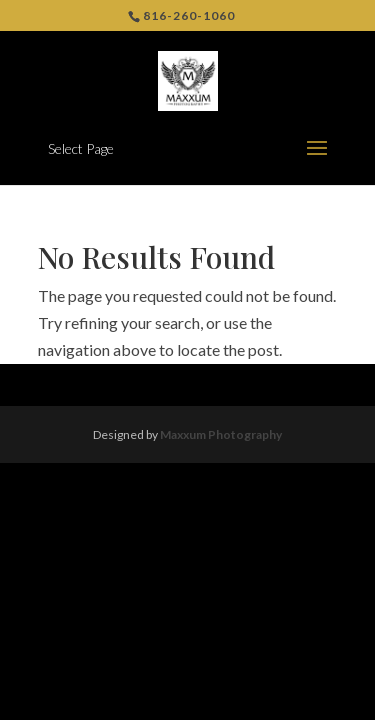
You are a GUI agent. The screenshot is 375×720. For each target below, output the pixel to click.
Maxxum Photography (221, 434)
